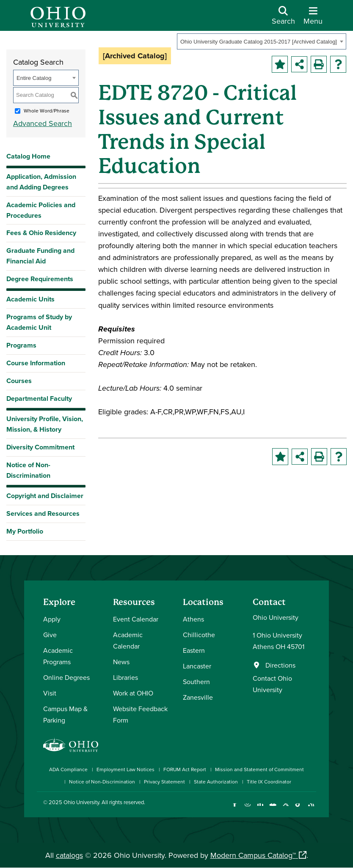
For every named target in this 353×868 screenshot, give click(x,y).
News (121, 662)
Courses (19, 381)
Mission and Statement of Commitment (259, 769)
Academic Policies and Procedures (41, 210)
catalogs (69, 855)
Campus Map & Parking (65, 714)
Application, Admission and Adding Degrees (41, 182)
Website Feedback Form (140, 714)
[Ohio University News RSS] (311, 809)
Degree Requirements (40, 279)
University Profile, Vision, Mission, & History (45, 424)
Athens (193, 619)
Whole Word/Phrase (47, 111)
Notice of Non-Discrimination (28, 470)
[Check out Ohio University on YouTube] (273, 809)
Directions (280, 665)
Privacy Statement (164, 782)
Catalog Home (28, 156)
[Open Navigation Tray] (313, 19)
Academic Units (30, 299)
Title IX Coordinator (269, 782)
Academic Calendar (128, 640)
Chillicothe (199, 635)
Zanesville (198, 697)
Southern (196, 682)
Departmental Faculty (39, 398)
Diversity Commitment (40, 447)
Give (50, 635)
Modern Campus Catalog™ (253, 855)
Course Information (36, 363)
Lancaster (197, 666)
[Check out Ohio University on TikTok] (298, 809)
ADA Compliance (68, 769)
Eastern (194, 650)
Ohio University (81, 802)
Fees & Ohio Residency (41, 233)
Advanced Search (43, 123)
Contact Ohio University (272, 684)
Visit (50, 693)
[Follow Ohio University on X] (285, 809)
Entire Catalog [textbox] (34, 78)
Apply (52, 619)
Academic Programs (58, 656)
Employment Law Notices (125, 769)
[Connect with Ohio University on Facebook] (235, 809)
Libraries (125, 677)
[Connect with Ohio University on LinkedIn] (260, 809)
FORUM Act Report (185, 769)
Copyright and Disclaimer (45, 496)
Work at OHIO (133, 693)
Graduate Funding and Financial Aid (40, 256)
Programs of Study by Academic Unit (39, 322)
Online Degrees (66, 677)
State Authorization (216, 782)
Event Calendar (136, 619)
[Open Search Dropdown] (283, 19)
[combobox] (262, 41)
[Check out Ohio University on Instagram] (247, 809)
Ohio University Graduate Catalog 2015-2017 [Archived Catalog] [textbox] (259, 42)
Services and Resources (43, 513)
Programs (21, 345)
